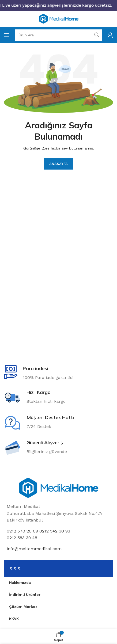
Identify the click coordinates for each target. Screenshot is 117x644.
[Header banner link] (59, 5)
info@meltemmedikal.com (34, 549)
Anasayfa (59, 164)
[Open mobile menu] (7, 35)
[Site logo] (59, 18)
